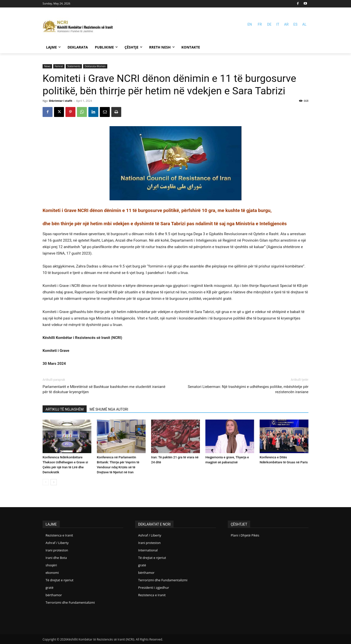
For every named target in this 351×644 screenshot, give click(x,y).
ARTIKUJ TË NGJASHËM (65, 409)
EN (250, 24)
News (47, 66)
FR (260, 24)
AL (304, 24)
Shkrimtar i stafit (60, 101)
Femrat (59, 66)
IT (278, 24)
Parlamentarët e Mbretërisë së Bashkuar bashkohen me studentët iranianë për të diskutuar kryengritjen (104, 389)
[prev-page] (46, 482)
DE (269, 24)
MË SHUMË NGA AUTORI (109, 409)
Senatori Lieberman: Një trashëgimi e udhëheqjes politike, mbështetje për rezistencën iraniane (248, 389)
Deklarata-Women (95, 66)
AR (286, 24)
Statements (74, 66)
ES (295, 24)
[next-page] (54, 482)
